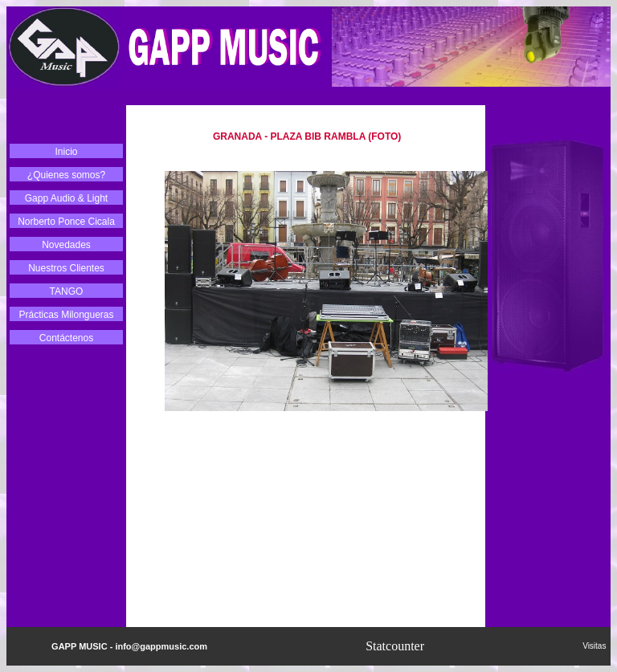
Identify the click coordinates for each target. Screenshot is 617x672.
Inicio (66, 152)
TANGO (67, 291)
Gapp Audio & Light (66, 198)
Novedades (66, 245)
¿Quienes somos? (66, 175)
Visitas (597, 646)
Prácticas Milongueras (66, 315)
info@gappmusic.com (161, 646)
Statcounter (395, 646)
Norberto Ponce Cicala (66, 222)
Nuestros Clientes (66, 268)
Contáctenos (66, 338)
